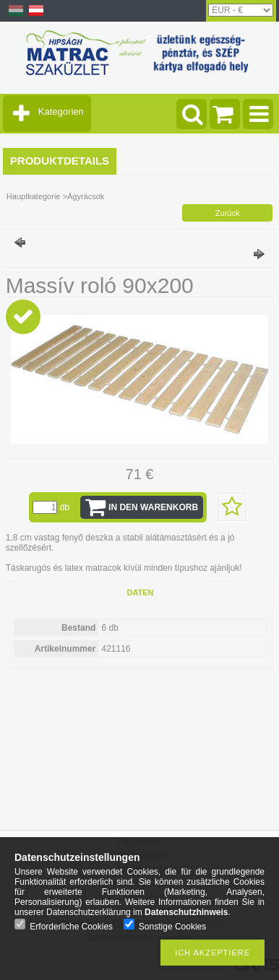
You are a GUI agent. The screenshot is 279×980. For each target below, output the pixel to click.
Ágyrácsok (86, 196)
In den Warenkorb (153, 507)
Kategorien (61, 111)
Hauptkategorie (34, 196)
